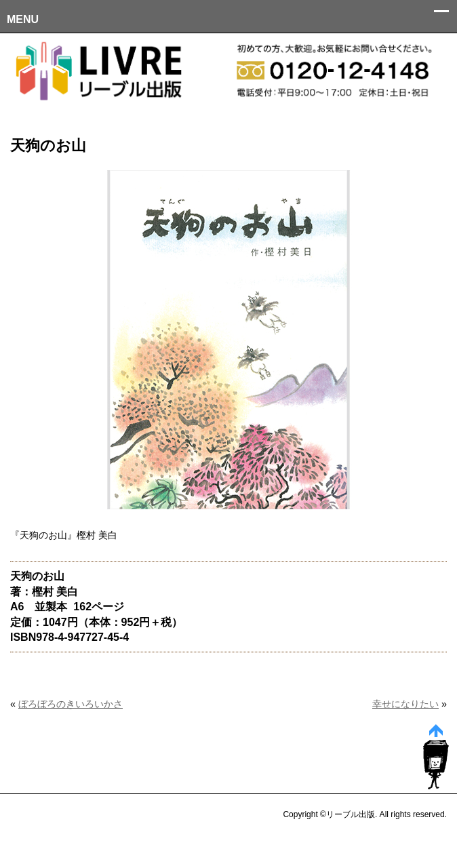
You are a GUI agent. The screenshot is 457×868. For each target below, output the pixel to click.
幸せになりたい (405, 704)
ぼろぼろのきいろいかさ (71, 704)
